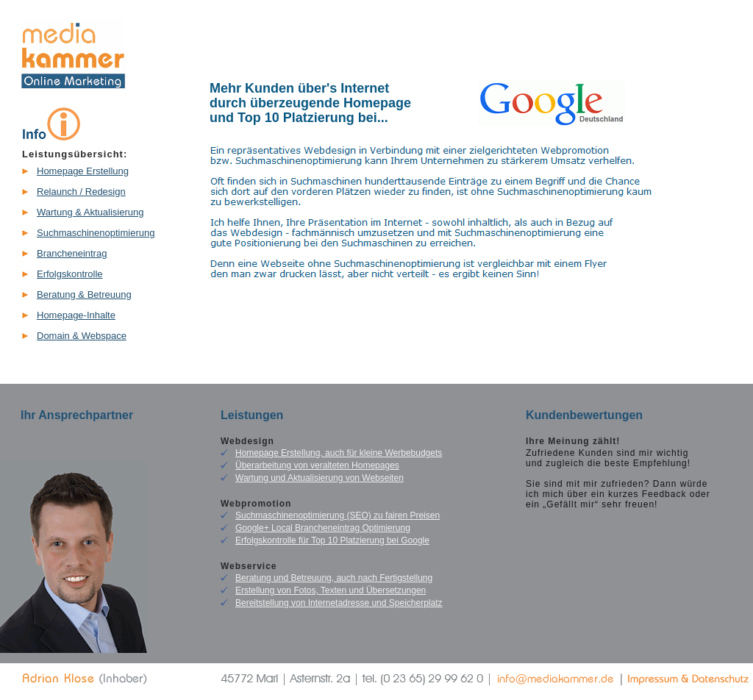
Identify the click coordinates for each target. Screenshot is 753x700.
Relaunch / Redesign (81, 192)
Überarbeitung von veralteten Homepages (317, 465)
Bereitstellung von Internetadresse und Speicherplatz (339, 603)
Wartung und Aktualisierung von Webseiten (320, 478)
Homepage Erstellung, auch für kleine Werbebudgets (339, 453)
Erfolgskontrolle (70, 274)
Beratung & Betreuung (84, 294)
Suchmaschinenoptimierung (96, 233)
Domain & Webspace (82, 336)
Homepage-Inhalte (76, 315)
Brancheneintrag (72, 253)
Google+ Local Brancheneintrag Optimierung (323, 528)
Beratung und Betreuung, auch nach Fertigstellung (334, 578)
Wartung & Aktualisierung (90, 212)
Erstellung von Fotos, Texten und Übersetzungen (331, 590)
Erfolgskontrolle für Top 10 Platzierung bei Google (332, 540)
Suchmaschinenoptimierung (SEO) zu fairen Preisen (338, 515)
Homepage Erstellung (83, 171)
